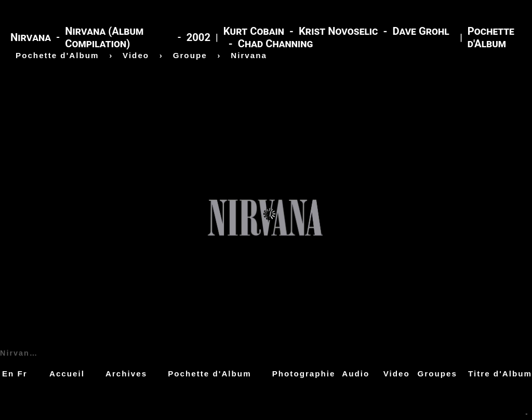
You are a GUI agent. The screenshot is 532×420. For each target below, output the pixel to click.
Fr (23, 374)
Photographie (304, 374)
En (8, 374)
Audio (356, 374)
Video (397, 374)
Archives (126, 374)
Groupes (437, 374)
